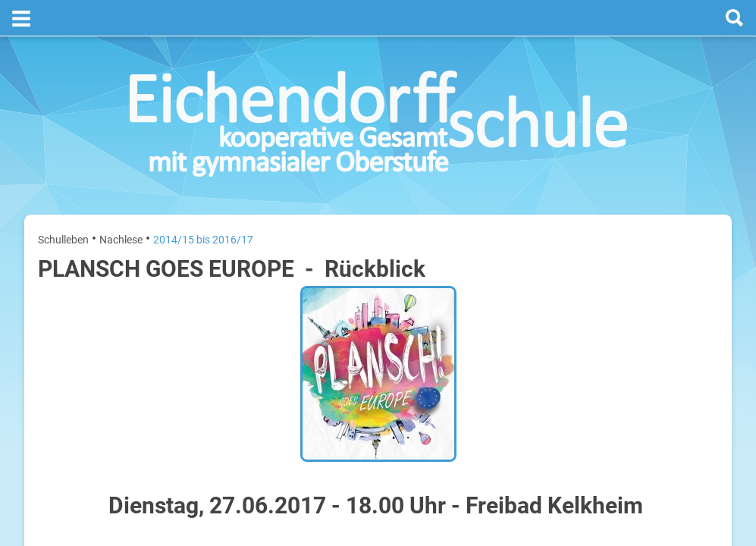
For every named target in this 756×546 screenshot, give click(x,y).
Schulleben (63, 203)
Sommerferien (629, 319)
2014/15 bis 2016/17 (203, 203)
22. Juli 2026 (693, 392)
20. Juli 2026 (693, 295)
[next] (637, 259)
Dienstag (550, 343)
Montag (547, 295)
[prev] (621, 259)
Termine (626, 198)
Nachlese (121, 203)
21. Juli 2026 (693, 343)
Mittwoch (551, 392)
